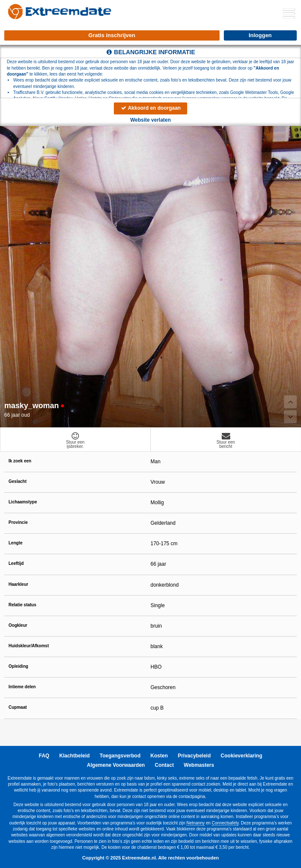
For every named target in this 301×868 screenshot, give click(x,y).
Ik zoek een (20, 461)
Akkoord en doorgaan (150, 108)
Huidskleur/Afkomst (29, 646)
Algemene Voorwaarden (116, 765)
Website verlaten (150, 120)
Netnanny (195, 823)
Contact (164, 765)
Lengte (16, 543)
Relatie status (22, 605)
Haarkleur (18, 584)
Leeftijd (16, 563)
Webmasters (199, 765)
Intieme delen (22, 687)
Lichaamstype (23, 502)
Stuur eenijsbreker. (75, 440)
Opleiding (18, 666)
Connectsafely (225, 823)
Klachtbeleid (74, 756)
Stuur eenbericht (226, 440)
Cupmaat (18, 707)
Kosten (159, 756)
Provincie (18, 522)
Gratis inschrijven (112, 35)
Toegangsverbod (120, 756)
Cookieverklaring (242, 756)
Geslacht (17, 481)
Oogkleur (18, 625)
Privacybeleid (194, 756)
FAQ (44, 756)
